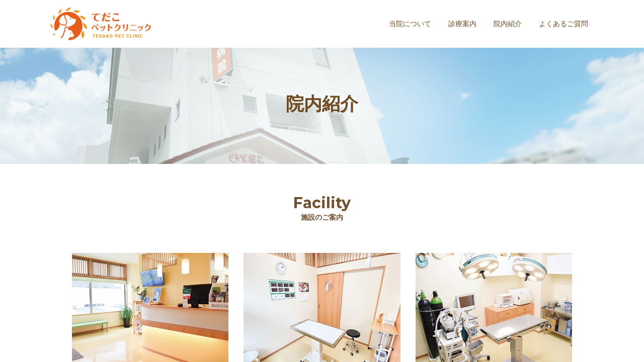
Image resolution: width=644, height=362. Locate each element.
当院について (410, 24)
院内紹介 (508, 24)
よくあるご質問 (563, 24)
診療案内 (462, 24)
